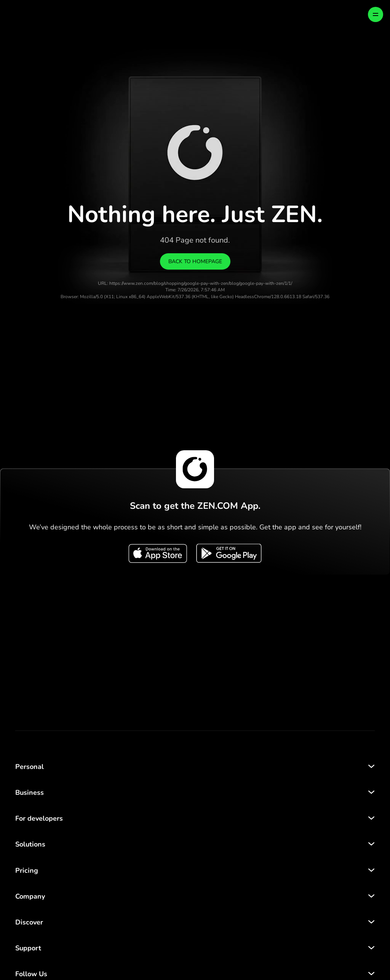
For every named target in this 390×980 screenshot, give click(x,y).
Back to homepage (195, 261)
